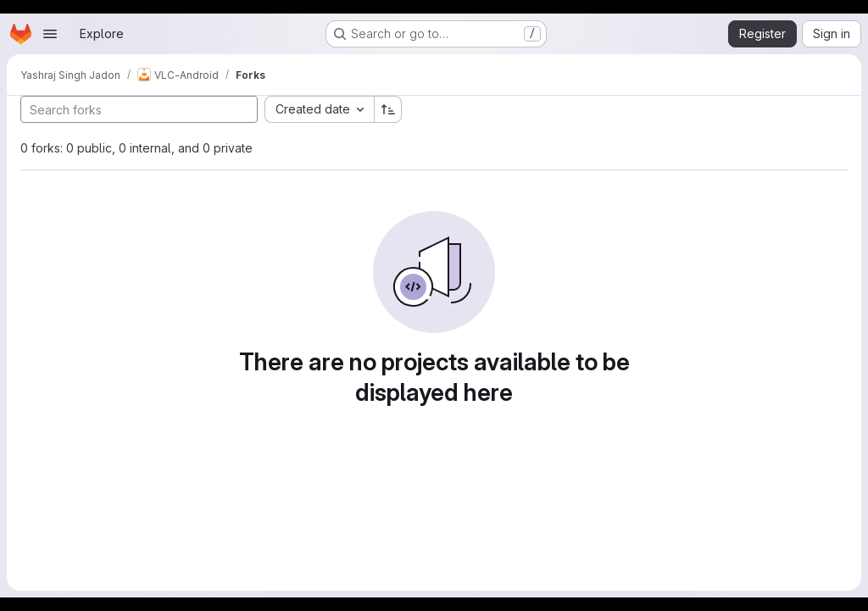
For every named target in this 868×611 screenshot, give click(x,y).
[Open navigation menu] (50, 34)
